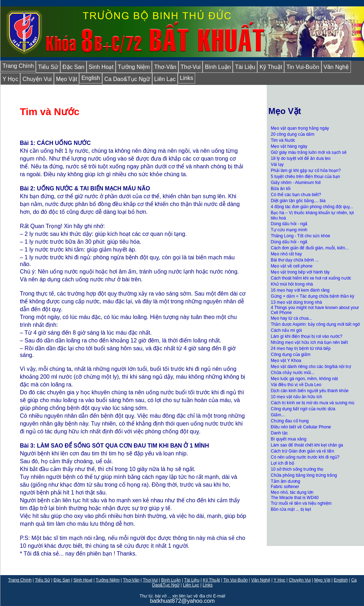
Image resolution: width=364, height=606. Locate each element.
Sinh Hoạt (101, 67)
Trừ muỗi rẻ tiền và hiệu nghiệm (301, 503)
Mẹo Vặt (67, 79)
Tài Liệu (245, 67)
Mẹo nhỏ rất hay (286, 254)
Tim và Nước (283, 140)
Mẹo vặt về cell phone (292, 266)
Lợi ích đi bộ (282, 463)
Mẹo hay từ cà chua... (291, 318)
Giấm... (278, 415)
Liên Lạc (165, 79)
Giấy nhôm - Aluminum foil (296, 183)
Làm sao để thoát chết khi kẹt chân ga (307, 445)
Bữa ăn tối (281, 189)
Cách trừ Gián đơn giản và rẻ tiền (302, 451)
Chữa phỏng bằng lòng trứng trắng (304, 475)
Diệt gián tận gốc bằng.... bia (298, 201)
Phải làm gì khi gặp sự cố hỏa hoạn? (306, 171)
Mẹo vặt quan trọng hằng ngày (300, 128)
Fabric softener (285, 487)
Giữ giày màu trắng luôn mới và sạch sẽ (308, 152)
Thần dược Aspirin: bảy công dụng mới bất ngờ (315, 324)
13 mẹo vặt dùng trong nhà (296, 302)
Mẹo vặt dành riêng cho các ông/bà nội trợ (311, 367)
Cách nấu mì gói (286, 330)
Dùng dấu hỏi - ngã (289, 224)
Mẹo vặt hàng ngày (289, 146)
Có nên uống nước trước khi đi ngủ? (305, 457)
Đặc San (73, 67)
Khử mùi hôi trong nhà (292, 284)
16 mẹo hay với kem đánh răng (300, 290)
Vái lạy (277, 164)
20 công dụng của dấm (293, 134)
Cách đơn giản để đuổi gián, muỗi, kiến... (310, 248)
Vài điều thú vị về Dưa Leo (296, 385)
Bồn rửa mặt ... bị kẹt (291, 509)
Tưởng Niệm (134, 67)
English (90, 78)
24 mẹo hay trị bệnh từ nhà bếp (301, 348)
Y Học (10, 79)
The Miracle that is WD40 (295, 498)
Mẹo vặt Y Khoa (286, 361)
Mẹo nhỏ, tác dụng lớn (292, 492)
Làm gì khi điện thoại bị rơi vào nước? (307, 336)
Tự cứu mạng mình (289, 230)
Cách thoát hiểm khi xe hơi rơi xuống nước (311, 278)
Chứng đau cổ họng (290, 421)
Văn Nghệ (336, 67)
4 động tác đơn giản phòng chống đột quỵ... (312, 207)
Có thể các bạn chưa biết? (296, 195)
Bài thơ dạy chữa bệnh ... (295, 260)
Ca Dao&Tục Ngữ (127, 79)
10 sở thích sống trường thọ (297, 469)
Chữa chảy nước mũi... (293, 373)
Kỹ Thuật (271, 67)
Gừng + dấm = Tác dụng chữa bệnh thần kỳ (312, 296)
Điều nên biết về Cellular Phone (301, 427)
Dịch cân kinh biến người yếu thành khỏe (310, 391)
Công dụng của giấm (291, 355)
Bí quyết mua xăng (288, 439)
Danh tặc (279, 433)
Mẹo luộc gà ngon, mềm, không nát (304, 379)
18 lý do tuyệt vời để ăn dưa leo (300, 158)
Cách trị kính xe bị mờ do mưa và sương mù (312, 403)
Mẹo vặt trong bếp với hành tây (300, 272)
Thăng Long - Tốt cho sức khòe (300, 236)
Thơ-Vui (191, 67)
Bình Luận (218, 67)
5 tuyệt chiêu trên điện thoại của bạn (305, 177)
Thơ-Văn (165, 67)
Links (186, 78)
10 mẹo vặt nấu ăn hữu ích (296, 397)
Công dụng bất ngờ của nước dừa (303, 409)
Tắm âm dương (285, 481)
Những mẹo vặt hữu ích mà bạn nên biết (309, 342)
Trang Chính (18, 66)
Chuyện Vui (37, 79)
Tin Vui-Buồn (303, 67)
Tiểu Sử (48, 67)
